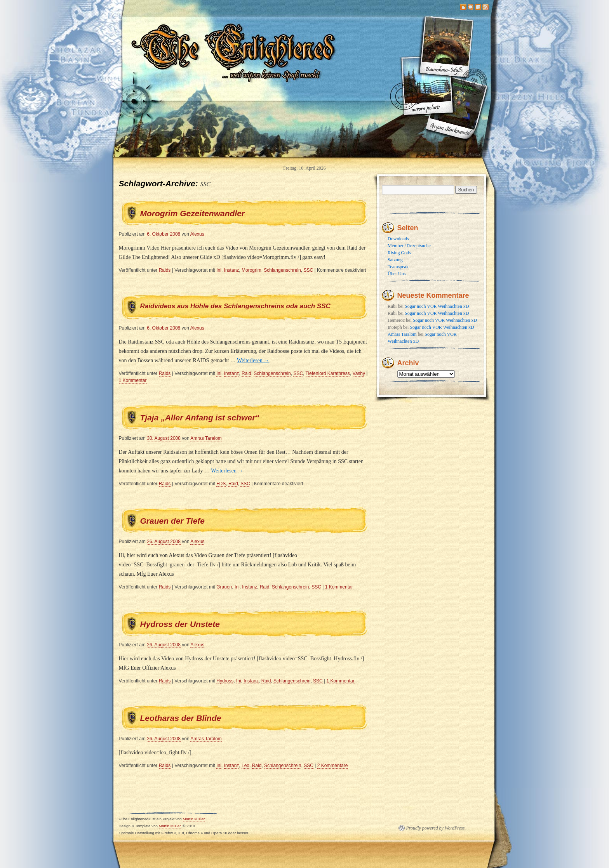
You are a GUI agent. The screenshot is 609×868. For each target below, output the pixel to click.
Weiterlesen (253, 360)
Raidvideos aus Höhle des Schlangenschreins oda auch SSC (235, 306)
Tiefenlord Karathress (328, 373)
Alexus (197, 234)
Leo (245, 766)
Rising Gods (399, 253)
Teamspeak (398, 267)
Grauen (224, 587)
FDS (221, 484)
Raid (246, 373)
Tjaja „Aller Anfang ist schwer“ (200, 418)
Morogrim (251, 270)
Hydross (225, 681)
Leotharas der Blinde (181, 718)
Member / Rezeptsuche (409, 246)
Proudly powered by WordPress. (436, 828)
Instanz (232, 270)
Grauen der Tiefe (173, 521)
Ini (219, 270)
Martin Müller (194, 819)
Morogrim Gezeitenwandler (193, 213)
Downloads (398, 239)
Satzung (395, 260)
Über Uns (397, 274)
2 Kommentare (333, 766)
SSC (308, 270)
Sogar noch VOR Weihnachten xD (437, 306)
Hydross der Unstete (180, 624)
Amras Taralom (206, 438)
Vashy (359, 373)
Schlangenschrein (282, 270)
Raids (165, 270)
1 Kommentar (133, 380)
